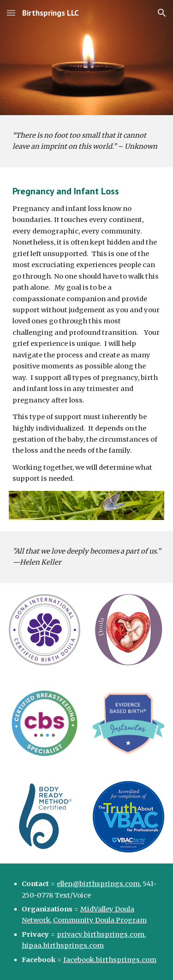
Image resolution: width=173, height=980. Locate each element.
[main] (87, 141)
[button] (11, 13)
